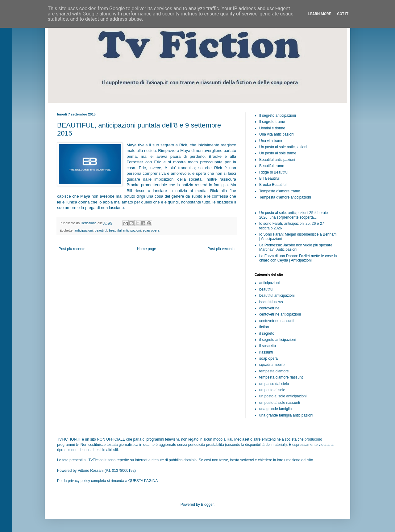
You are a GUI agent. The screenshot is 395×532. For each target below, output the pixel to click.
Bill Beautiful (269, 178)
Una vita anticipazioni (277, 134)
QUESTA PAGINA (143, 481)
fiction (264, 327)
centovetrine (269, 308)
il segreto (267, 333)
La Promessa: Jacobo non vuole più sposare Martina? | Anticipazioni (296, 247)
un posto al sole (272, 390)
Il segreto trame (272, 122)
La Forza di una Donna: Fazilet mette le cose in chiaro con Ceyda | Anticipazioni (298, 258)
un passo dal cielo (274, 384)
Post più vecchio (221, 249)
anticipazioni (83, 230)
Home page (147, 249)
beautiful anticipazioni (125, 230)
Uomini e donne (272, 128)
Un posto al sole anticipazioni (283, 147)
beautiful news (271, 302)
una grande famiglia (275, 409)
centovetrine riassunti (277, 321)
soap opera (151, 230)
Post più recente (72, 249)
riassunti (266, 352)
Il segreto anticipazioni (278, 115)
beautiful (101, 230)
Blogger (207, 505)
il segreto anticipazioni (277, 340)
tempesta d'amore (274, 371)
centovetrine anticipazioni (280, 314)
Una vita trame (271, 141)
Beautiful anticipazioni (277, 160)
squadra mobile (272, 365)
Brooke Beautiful (273, 185)
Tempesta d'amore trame (280, 191)
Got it (343, 14)
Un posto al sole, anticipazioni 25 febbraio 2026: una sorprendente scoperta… (293, 215)
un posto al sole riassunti (280, 403)
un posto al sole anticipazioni (283, 396)
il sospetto (268, 346)
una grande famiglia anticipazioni (286, 415)
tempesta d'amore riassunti (281, 377)
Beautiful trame (272, 166)
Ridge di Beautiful (274, 172)
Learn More (320, 14)
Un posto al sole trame (278, 153)
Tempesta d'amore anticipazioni (285, 197)
